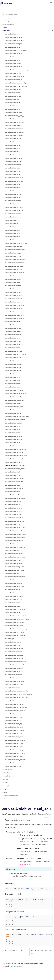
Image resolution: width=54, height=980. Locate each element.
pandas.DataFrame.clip (13, 289)
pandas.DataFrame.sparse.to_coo (16, 698)
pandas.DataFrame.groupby (14, 266)
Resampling (6, 786)
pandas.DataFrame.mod (13, 184)
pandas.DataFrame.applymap (15, 250)
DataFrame (6, 31)
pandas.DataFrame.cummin (14, 309)
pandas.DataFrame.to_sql (14, 724)
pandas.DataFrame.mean (13, 341)
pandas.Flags (9, 639)
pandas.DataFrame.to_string (14, 756)
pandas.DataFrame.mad (13, 335)
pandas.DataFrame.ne (12, 233)
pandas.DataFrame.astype (14, 80)
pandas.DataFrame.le (12, 227)
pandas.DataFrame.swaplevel (15, 547)
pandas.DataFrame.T (12, 573)
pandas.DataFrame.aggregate (15, 259)
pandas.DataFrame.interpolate (15, 498)
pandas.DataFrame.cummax (14, 305)
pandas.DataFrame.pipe (13, 253)
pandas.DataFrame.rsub (13, 197)
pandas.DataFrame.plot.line (14, 675)
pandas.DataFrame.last (13, 443)
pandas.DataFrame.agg (13, 256)
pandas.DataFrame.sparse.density (16, 691)
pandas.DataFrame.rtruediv (14, 207)
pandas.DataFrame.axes (13, 57)
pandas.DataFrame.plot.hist (14, 668)
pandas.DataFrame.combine (14, 240)
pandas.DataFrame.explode (14, 564)
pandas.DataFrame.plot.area (14, 649)
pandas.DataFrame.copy (13, 90)
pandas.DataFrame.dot (13, 191)
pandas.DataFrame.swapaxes (15, 557)
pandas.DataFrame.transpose (15, 577)
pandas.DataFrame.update (14, 596)
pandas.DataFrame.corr (13, 292)
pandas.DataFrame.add (13, 165)
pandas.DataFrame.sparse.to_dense (17, 701)
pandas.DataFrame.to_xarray (15, 570)
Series (5, 27)
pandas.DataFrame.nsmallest (15, 544)
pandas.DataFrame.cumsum (14, 315)
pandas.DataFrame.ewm (13, 276)
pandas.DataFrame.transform (15, 263)
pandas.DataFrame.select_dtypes (16, 50)
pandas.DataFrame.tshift (13, 613)
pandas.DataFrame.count (13, 299)
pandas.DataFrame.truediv (14, 178)
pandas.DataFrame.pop (13, 139)
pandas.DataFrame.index (13, 37)
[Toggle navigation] (51, 3)
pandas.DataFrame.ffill (12, 492)
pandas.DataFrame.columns (14, 40)
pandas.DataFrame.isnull (13, 505)
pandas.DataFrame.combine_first (16, 243)
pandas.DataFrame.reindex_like (16, 449)
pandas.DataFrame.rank (13, 367)
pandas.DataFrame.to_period (15, 626)
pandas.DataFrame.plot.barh (14, 655)
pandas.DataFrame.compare (14, 586)
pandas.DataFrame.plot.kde (14, 671)
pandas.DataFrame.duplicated (15, 420)
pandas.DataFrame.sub (13, 168)
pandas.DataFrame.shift (13, 606)
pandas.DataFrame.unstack (14, 554)
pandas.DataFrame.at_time (14, 407)
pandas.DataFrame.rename (14, 452)
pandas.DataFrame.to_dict (14, 727)
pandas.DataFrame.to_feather (15, 740)
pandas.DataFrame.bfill (13, 485)
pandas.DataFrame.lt (12, 220)
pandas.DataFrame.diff (13, 322)
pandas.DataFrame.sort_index (15, 537)
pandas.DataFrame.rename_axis (16, 456)
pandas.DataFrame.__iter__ (14, 116)
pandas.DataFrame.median (14, 344)
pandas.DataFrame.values (14, 54)
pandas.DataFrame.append (14, 580)
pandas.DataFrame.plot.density (15, 662)
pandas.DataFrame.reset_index (15, 459)
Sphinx (16, 966)
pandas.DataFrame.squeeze (14, 567)
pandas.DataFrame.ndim (13, 60)
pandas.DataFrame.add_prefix (15, 397)
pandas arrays (7, 770)
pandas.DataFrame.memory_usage (17, 70)
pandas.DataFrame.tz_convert (15, 632)
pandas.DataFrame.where (14, 155)
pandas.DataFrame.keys (13, 125)
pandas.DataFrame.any (13, 286)
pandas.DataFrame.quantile (14, 364)
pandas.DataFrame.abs (13, 279)
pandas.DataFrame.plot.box (14, 658)
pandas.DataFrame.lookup (14, 135)
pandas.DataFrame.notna (13, 508)
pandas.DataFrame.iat (12, 103)
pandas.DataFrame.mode (13, 351)
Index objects (7, 773)
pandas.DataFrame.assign (14, 583)
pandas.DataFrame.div (13, 174)
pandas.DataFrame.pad (13, 514)
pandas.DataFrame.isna (13, 501)
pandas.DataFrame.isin (13, 152)
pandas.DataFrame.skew (13, 377)
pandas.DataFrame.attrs (13, 642)
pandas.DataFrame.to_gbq (14, 750)
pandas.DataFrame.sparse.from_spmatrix (19, 694)
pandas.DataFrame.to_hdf (14, 720)
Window (5, 779)
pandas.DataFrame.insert (13, 112)
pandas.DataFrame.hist (13, 688)
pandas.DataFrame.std (13, 384)
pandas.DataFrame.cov (13, 302)
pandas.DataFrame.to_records (15, 753)
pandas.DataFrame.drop (13, 413)
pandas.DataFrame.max (13, 338)
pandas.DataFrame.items (13, 119)
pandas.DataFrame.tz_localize (15, 635)
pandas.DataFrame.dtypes (14, 44)
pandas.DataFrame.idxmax (14, 436)
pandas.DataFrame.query (13, 161)
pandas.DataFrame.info (13, 47)
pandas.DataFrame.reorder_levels (16, 531)
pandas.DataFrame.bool (13, 93)
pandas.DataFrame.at (12, 99)
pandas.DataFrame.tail (13, 142)
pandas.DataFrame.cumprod (14, 312)
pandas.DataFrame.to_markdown (16, 763)
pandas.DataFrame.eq (12, 237)
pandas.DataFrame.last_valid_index (17, 619)
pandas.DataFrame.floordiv (14, 181)
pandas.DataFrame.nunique (14, 390)
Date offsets (7, 776)
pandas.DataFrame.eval (13, 325)
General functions (8, 24)
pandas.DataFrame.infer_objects (16, 86)
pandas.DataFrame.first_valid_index (17, 616)
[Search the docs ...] (27, 14)
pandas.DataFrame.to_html (14, 737)
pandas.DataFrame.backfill (14, 482)
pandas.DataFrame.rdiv (13, 204)
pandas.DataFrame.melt (13, 560)
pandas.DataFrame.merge (14, 593)
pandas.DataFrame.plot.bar (14, 652)
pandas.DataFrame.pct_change (15, 354)
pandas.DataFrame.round (13, 371)
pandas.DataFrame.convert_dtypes (17, 83)
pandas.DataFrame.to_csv (14, 717)
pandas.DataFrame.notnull (14, 511)
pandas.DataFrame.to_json (14, 733)
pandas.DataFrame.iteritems (14, 122)
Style (4, 789)
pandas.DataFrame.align (13, 403)
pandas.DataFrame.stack (13, 551)
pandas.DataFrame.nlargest (14, 541)
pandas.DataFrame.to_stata (14, 747)
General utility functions (10, 796)
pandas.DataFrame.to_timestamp (16, 629)
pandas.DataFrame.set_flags (15, 76)
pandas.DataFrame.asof (13, 603)
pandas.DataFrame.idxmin (14, 439)
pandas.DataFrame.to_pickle (15, 714)
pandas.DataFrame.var (13, 387)
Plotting (5, 792)
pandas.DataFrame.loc (13, 106)
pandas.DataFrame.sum (13, 381)
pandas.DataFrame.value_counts (16, 394)
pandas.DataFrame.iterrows (14, 129)
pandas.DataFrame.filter (13, 426)
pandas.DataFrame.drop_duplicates (17, 416)
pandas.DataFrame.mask (13, 158)
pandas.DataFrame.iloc (13, 109)
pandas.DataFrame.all (12, 282)
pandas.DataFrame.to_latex (14, 743)
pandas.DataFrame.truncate (14, 479)
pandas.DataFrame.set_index (15, 469)
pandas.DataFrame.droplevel (15, 521)
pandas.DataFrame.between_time (16, 410)
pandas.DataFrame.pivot (13, 524)
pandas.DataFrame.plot (13, 645)
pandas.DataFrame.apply (13, 246)
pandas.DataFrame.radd (13, 194)
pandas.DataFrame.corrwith (14, 295)
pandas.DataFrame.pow (13, 188)
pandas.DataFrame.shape (14, 67)
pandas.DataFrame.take (13, 475)
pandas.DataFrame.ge (12, 230)
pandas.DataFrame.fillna (13, 495)
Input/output (6, 21)
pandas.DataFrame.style (13, 766)
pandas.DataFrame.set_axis (15, 466)
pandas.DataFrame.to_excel (14, 730)
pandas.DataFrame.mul (13, 171)
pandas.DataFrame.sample (14, 462)
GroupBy (5, 783)
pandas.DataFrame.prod (13, 358)
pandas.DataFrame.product (14, 361)
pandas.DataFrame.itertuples (15, 132)
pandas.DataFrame (11, 34)
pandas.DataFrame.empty (14, 73)
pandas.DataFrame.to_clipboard (16, 760)
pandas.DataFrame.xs (12, 145)
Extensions (6, 799)
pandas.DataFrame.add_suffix (15, 400)
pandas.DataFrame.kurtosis (14, 331)
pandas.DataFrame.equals (14, 423)
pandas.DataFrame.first (13, 429)
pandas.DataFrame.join (13, 590)
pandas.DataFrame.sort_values (15, 534)
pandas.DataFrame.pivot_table (15, 528)
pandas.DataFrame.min (13, 348)
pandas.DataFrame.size (13, 63)
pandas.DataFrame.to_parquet (15, 711)
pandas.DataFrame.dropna (14, 488)
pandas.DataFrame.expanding (15, 273)
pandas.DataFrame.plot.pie (14, 678)
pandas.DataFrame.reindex (14, 446)
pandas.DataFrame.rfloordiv (14, 210)
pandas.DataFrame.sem (13, 374)
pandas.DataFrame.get (13, 148)
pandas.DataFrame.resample (15, 622)
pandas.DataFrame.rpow (13, 217)
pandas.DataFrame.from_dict (15, 704)
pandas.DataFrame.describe (14, 318)
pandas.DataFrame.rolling (14, 269)
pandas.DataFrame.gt (12, 224)
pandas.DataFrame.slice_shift (15, 609)
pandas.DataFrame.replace (14, 518)
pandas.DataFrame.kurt (13, 328)
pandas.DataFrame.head (13, 96)
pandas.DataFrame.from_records (16, 707)
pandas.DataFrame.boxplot (14, 685)
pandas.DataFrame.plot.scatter (15, 681)
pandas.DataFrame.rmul (13, 201)
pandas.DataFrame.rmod (13, 214)
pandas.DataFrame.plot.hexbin (15, 665)
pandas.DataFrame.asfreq (14, 599)
